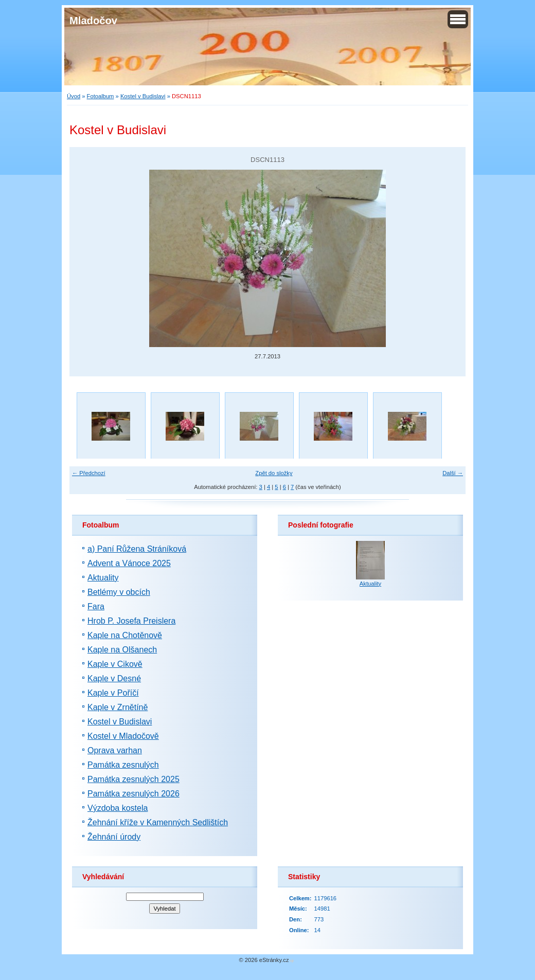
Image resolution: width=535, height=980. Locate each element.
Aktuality (103, 578)
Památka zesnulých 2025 (133, 779)
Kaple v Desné (114, 678)
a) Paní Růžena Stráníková (137, 549)
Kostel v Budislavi (143, 96)
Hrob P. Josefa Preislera (131, 621)
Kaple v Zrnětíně (118, 707)
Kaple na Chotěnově (125, 635)
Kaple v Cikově (115, 664)
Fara (96, 606)
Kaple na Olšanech (122, 650)
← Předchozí (89, 473)
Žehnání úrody (114, 837)
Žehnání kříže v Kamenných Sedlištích (158, 822)
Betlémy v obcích (119, 592)
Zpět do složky (274, 473)
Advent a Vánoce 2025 (129, 563)
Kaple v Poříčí (113, 693)
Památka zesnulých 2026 (133, 794)
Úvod (74, 96)
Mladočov (93, 21)
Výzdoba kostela (118, 808)
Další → (453, 473)
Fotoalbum (101, 96)
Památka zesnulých (123, 765)
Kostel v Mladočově (123, 736)
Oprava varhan (115, 750)
